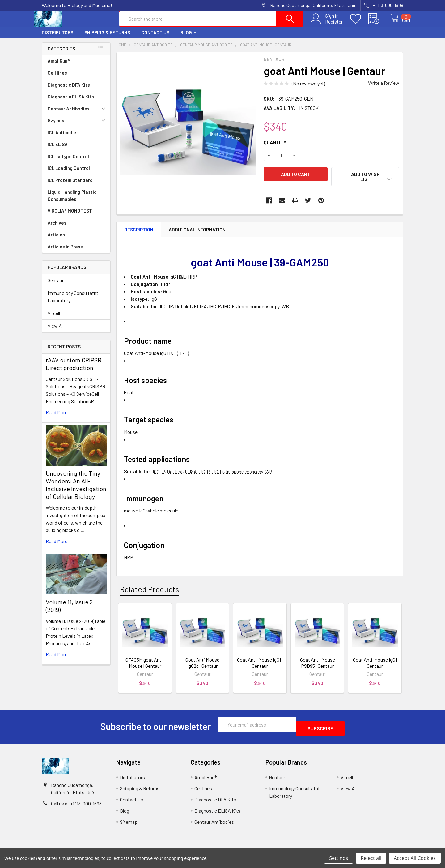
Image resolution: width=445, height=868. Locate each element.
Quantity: (276, 148)
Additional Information (197, 235)
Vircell (54, 319)
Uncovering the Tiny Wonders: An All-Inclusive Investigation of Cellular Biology (76, 490)
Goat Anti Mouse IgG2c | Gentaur (202, 668)
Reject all (371, 858)
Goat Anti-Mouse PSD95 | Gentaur (318, 668)
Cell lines (57, 78)
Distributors (57, 38)
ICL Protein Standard (70, 186)
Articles (56, 240)
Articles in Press (65, 252)
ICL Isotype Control (68, 162)
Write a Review (384, 88)
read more (57, 418)
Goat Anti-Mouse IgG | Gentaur (375, 668)
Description (139, 235)
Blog (188, 38)
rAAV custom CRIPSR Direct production (74, 369)
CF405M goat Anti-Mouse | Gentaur (145, 668)
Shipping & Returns (107, 38)
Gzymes (77, 126)
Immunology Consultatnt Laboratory (73, 302)
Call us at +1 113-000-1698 (76, 805)
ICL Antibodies (63, 138)
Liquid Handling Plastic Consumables (72, 201)
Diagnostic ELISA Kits (71, 102)
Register (327, 25)
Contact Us (155, 38)
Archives (57, 228)
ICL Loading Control (69, 174)
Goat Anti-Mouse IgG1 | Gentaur (260, 668)
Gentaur (56, 286)
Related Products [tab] (149, 595)
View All (56, 331)
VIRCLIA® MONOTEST (70, 216)
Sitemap (129, 824)
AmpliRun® (59, 67)
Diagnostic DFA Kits (69, 90)
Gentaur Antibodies (77, 114)
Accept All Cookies (415, 858)
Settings (339, 858)
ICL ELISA (58, 150)
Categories (61, 54)
